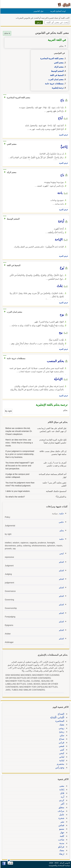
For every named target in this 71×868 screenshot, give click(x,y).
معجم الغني (58, 63)
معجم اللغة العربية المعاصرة (52, 58)
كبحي (61, 554)
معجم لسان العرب (56, 79)
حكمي (61, 522)
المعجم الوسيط (57, 71)
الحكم (61, 562)
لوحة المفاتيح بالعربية (58, 11)
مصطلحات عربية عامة (54, 84)
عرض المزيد (63, 135)
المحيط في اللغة (56, 75)
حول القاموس (38, 11)
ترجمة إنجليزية (57, 88)
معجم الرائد (58, 67)
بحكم (61, 531)
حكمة (61, 514)
